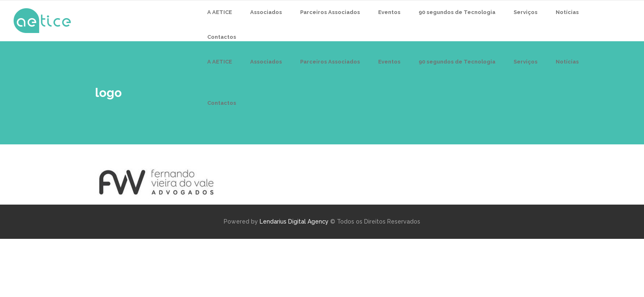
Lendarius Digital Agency (294, 222)
